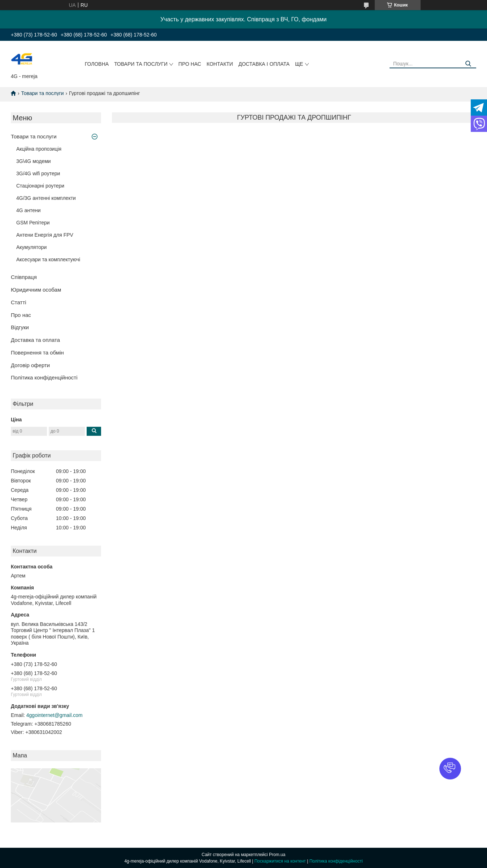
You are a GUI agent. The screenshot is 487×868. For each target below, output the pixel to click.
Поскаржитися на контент (280, 861)
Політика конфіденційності (44, 377)
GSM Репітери (33, 223)
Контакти (220, 64)
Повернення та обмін (37, 353)
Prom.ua (277, 855)
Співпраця (24, 277)
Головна (97, 64)
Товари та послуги (141, 64)
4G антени (29, 210)
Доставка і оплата (264, 64)
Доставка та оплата (35, 340)
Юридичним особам (36, 290)
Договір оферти (30, 365)
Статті (19, 302)
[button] (450, 769)
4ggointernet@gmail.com (55, 715)
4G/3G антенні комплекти (46, 198)
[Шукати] (468, 64)
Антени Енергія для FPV (45, 235)
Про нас (190, 64)
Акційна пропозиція (39, 149)
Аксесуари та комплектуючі (48, 259)
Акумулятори (31, 247)
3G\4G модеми (34, 161)
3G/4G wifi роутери (38, 173)
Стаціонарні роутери (40, 186)
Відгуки (20, 327)
